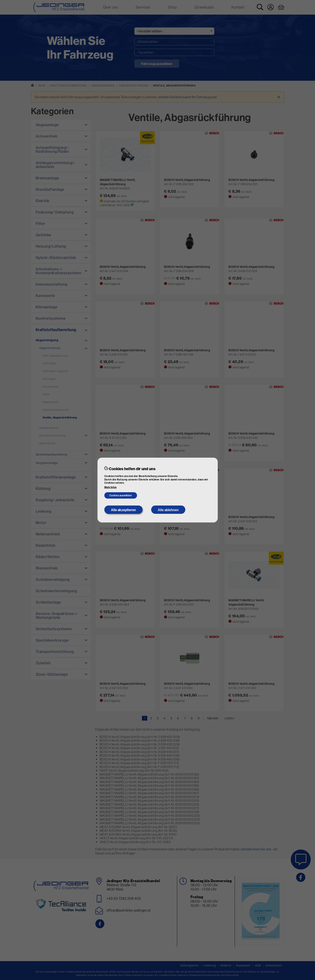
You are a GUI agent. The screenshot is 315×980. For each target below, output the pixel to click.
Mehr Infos (110, 487)
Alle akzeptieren (123, 510)
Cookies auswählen (121, 495)
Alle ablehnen (168, 510)
